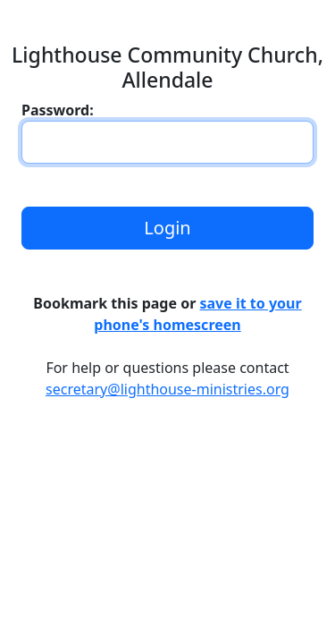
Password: (58, 110)
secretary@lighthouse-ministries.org (167, 389)
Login (167, 228)
